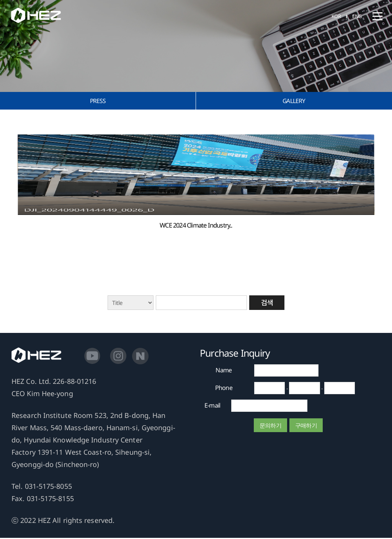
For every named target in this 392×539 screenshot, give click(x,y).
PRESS (98, 101)
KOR (335, 16)
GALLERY (294, 101)
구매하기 (306, 426)
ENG (357, 16)
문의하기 (270, 426)
